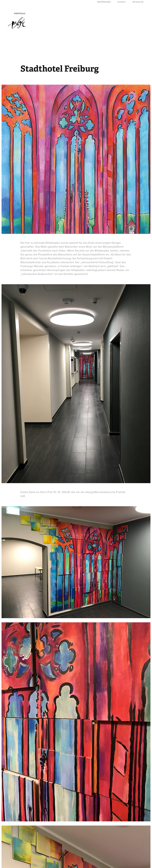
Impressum (138, 2)
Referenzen (104, 2)
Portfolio (20, 14)
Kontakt (122, 2)
